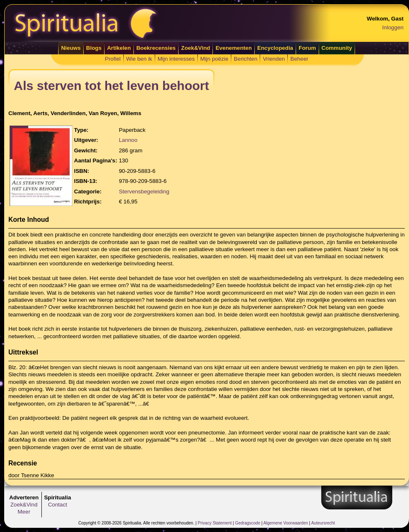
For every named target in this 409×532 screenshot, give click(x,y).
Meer (24, 512)
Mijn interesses (176, 59)
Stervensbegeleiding (144, 191)
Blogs (94, 48)
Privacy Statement (215, 523)
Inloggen (393, 27)
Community (337, 48)
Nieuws (71, 48)
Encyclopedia (275, 48)
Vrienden (274, 59)
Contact (58, 505)
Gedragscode (248, 523)
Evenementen (234, 48)
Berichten (245, 59)
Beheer (299, 59)
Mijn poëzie (214, 59)
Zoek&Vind (196, 48)
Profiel (113, 59)
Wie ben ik (139, 59)
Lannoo (128, 140)
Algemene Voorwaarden (286, 523)
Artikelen (119, 48)
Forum (307, 48)
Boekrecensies (156, 48)
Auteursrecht (323, 523)
